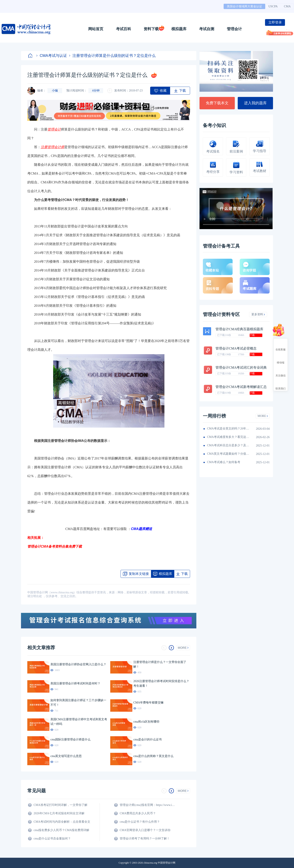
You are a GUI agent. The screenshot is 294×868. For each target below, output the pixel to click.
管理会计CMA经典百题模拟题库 (239, 329)
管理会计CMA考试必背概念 (236, 348)
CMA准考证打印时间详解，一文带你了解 (60, 805)
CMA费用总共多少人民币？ (138, 813)
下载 (252, 335)
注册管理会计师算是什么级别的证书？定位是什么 (112, 56)
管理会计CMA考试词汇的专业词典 (241, 367)
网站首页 (96, 29)
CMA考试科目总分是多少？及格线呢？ (228, 445)
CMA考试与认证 (52, 56)
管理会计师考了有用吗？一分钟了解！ (145, 839)
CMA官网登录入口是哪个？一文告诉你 (145, 830)
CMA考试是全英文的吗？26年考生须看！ (228, 429)
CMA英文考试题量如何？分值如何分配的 (228, 454)
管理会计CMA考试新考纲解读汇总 (241, 387)
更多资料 (258, 314)
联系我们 (281, 385)
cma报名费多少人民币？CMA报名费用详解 (61, 830)
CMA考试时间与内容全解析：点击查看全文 (62, 822)
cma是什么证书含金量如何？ (52, 839)
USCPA (273, 6)
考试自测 (207, 29)
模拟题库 (179, 29)
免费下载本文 (217, 103)
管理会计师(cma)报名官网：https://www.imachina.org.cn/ (148, 805)
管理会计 (234, 29)
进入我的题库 (255, 103)
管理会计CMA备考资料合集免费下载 (55, 546)
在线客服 (281, 346)
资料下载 (151, 29)
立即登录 (275, 22)
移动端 (281, 359)
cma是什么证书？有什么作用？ (140, 822)
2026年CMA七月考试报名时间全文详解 (59, 813)
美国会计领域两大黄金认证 (244, 6)
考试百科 (123, 29)
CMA (287, 6)
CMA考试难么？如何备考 (224, 462)
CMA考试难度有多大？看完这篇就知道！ (228, 437)
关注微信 (281, 372)
